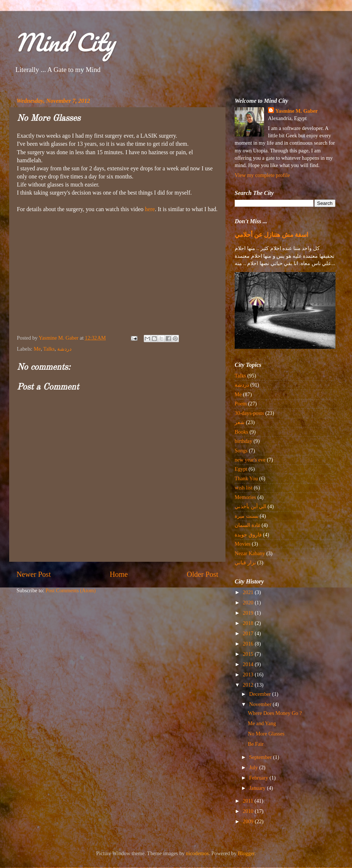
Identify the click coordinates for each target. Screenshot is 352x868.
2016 (249, 644)
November (261, 704)
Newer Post (34, 574)
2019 (249, 613)
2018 (249, 623)
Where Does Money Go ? (275, 713)
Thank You (246, 478)
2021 (249, 592)
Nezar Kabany (250, 553)
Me (37, 349)
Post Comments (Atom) (71, 590)
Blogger (246, 853)
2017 (249, 633)
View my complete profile (262, 175)
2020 (249, 603)
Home (119, 574)
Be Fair (256, 744)
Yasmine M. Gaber (297, 111)
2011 (249, 801)
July (254, 767)
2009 (249, 821)
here (150, 209)
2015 (249, 654)
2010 (249, 811)
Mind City (65, 42)
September (261, 757)
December (261, 694)
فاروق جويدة (248, 535)
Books (241, 432)
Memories (245, 497)
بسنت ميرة (247, 516)
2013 (249, 674)
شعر (240, 422)
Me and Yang (262, 723)
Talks (49, 349)
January (258, 788)
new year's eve (250, 460)
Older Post (202, 574)
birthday (243, 441)
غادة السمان (247, 525)
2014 (249, 664)
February (260, 778)
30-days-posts (249, 413)
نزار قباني (245, 563)
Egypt (241, 469)
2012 (249, 685)
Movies (243, 544)
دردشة (64, 349)
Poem (241, 404)
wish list (243, 488)
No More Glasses (266, 734)
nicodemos (197, 853)
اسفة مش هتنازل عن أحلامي (272, 235)
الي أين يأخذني (250, 506)
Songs (241, 451)
